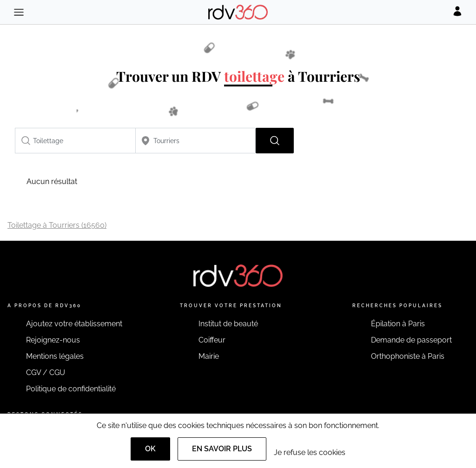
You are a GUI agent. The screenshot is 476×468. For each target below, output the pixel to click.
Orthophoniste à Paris (408, 356)
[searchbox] (75, 141)
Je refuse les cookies (310, 452)
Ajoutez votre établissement (74, 324)
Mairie (209, 356)
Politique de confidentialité (71, 389)
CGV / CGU (46, 372)
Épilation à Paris (398, 324)
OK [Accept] (150, 449)
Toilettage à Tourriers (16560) (57, 225)
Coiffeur (212, 340)
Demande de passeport (411, 340)
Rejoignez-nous (53, 340)
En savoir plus (222, 449)
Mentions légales (55, 356)
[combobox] (75, 141)
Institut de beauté (228, 324)
